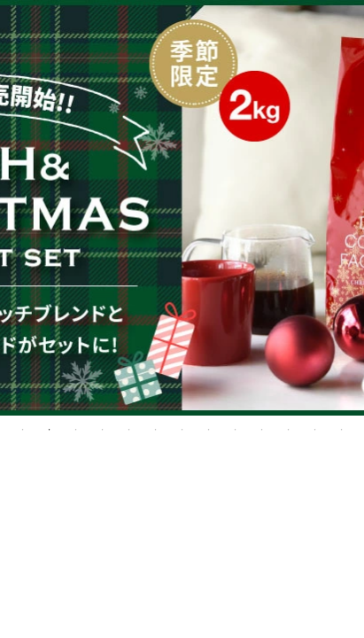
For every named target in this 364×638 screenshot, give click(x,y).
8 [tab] (209, 430)
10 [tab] (262, 430)
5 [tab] (129, 430)
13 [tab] (342, 430)
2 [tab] (50, 430)
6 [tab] (156, 430)
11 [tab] (289, 430)
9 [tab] (236, 430)
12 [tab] (315, 430)
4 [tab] (103, 430)
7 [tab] (182, 430)
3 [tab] (76, 430)
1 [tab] (23, 430)
